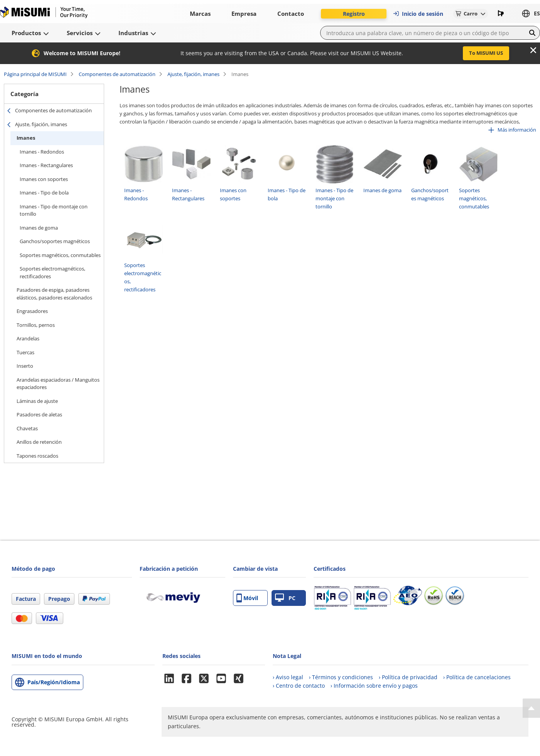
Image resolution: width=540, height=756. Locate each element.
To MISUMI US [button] (486, 53)
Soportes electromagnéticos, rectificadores (52, 272)
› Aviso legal (288, 677)
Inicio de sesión (418, 14)
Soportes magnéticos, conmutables (60, 255)
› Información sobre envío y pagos (374, 686)
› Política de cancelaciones (477, 677)
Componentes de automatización (117, 74)
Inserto (25, 366)
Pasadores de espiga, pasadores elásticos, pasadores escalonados (54, 294)
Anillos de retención (39, 442)
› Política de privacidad (408, 677)
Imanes (26, 138)
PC (285, 598)
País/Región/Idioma (54, 682)
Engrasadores (32, 311)
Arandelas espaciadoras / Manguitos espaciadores (58, 384)
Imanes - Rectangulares (46, 165)
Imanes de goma (39, 228)
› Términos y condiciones (341, 677)
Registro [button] (354, 14)
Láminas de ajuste (37, 401)
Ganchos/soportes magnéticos (55, 241)
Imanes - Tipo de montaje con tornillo (54, 210)
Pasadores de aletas (39, 414)
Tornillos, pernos (36, 325)
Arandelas (28, 338)
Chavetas (27, 428)
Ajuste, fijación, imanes (193, 74)
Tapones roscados (37, 456)
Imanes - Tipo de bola (44, 193)
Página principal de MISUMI (35, 74)
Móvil (247, 598)
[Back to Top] (531, 708)
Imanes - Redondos (42, 152)
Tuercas (25, 352)
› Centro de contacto (299, 686)
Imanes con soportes (44, 179)
